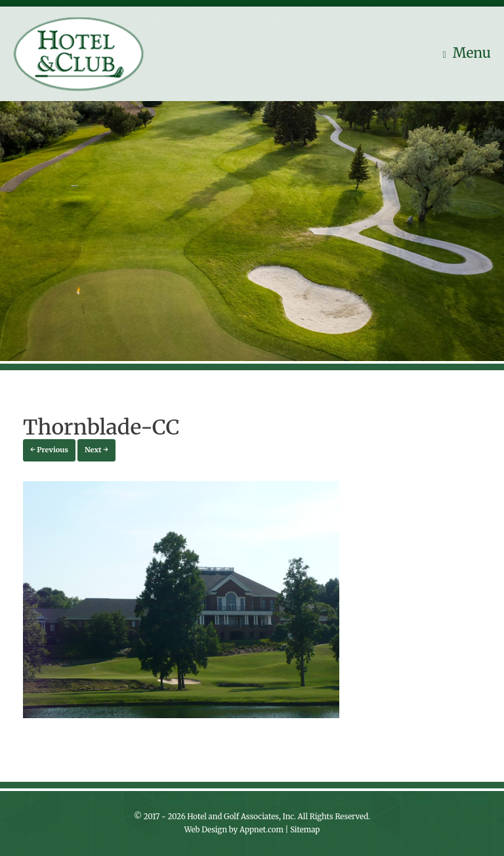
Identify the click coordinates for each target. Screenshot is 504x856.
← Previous (49, 450)
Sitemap (305, 830)
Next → (96, 450)
